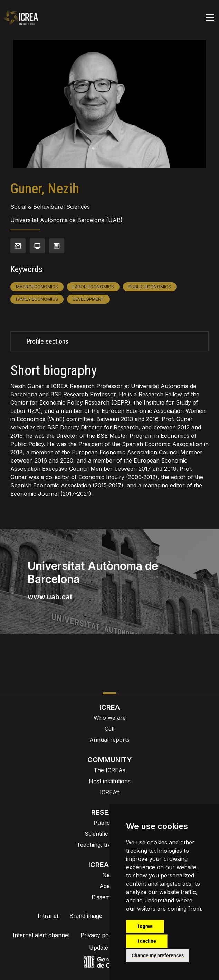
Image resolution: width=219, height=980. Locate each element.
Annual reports (109, 740)
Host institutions (110, 781)
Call (109, 729)
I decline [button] (147, 941)
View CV (57, 246)
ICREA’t (109, 792)
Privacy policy (99, 935)
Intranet (48, 916)
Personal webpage (37, 246)
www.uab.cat (50, 597)
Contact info (18, 246)
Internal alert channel (41, 935)
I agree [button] (145, 926)
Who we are (110, 718)
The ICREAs (109, 770)
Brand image (86, 916)
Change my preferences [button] (158, 955)
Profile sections (47, 341)
